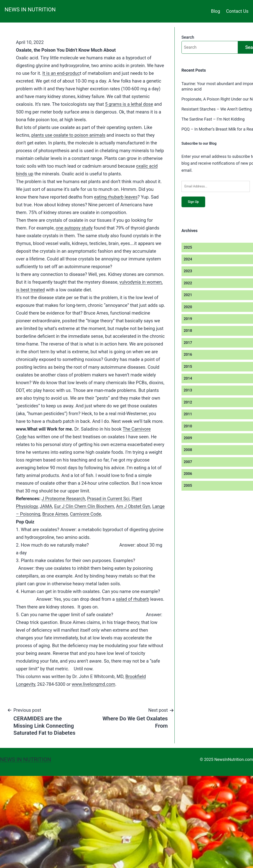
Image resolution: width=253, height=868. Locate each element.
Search (188, 37)
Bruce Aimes (55, 514)
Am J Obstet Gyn (133, 506)
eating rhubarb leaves (116, 197)
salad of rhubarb (132, 599)
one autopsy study (74, 228)
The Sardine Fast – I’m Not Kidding (213, 119)
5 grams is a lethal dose (129, 104)
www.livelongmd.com (93, 684)
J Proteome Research (63, 499)
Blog (216, 11)
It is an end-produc (61, 73)
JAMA (46, 506)
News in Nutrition (30, 10)
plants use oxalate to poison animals (68, 135)
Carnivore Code (85, 514)
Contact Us (237, 11)
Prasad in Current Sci (108, 499)
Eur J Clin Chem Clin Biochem (84, 506)
